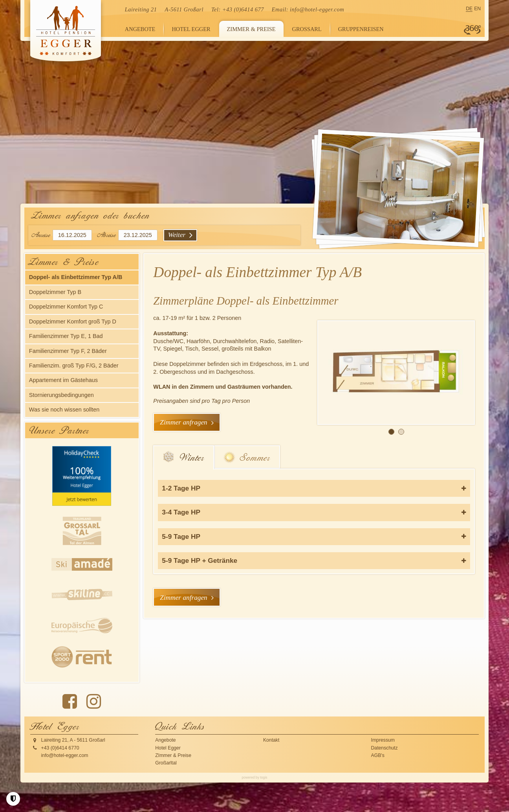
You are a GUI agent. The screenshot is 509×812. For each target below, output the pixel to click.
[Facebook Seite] (70, 702)
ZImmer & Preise (173, 755)
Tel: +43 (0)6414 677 (238, 9)
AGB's (378, 755)
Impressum (383, 740)
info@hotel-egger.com (317, 9)
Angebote (165, 740)
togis (264, 777)
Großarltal (166, 763)
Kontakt (271, 740)
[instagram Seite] (94, 702)
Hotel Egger (168, 748)
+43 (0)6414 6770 (60, 748)
